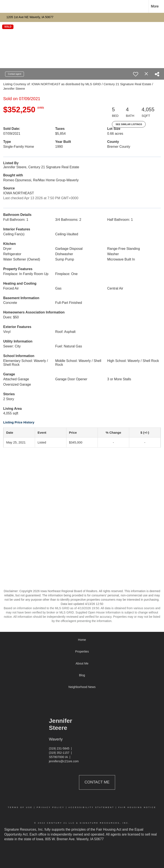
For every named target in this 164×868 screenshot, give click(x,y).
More (155, 6)
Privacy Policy (51, 807)
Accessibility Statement (91, 807)
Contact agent (15, 74)
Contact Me (97, 782)
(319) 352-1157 (59, 753)
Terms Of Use (20, 807)
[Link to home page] (5, 6)
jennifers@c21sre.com (64, 761)
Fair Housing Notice (137, 807)
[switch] (136, 74)
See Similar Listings (129, 124)
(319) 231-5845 (59, 748)
